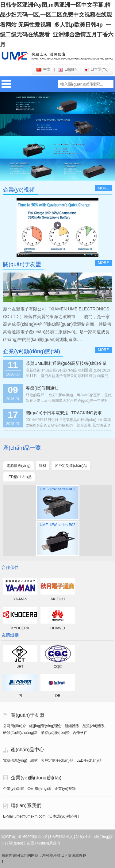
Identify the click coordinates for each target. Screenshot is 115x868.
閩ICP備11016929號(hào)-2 (24, 837)
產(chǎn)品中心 (27, 750)
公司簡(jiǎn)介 (15, 726)
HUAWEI (58, 628)
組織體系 (72, 726)
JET (20, 667)
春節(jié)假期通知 (42, 388)
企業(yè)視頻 (65, 789)
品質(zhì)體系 (94, 726)
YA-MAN (20, 599)
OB (57, 696)
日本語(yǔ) (96, 69)
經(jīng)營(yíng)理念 (45, 726)
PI (20, 696)
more (103, 188)
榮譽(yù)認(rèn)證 (55, 733)
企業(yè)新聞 (14, 789)
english (67, 69)
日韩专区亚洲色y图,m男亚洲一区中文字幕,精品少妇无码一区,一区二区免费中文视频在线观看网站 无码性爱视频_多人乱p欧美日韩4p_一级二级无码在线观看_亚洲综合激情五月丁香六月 (57, 25)
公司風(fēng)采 (39, 789)
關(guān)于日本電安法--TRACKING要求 (64, 413)
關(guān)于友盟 (28, 715)
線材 (34, 760)
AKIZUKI (58, 599)
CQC (58, 667)
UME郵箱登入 (61, 837)
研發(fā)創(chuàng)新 (20, 733)
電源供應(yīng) (15, 760)
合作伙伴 (80, 733)
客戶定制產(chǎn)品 (57, 760)
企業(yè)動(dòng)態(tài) (36, 778)
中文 (44, 69)
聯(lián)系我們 (26, 806)
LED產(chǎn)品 (89, 760)
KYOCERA (20, 628)
